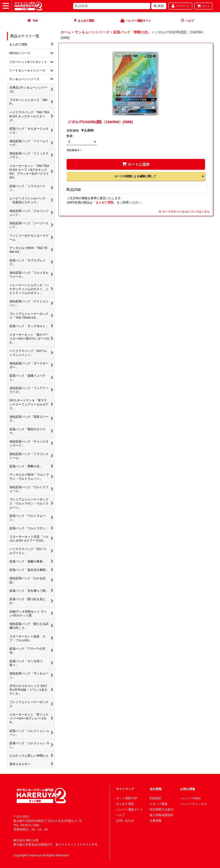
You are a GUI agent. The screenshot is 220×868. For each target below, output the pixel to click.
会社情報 (156, 789)
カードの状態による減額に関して (135, 176)
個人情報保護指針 (162, 815)
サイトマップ (125, 789)
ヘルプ (121, 815)
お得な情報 (188, 789)
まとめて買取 (105, 202)
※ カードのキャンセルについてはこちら (184, 212)
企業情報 (156, 821)
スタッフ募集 (159, 804)
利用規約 (156, 798)
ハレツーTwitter (190, 798)
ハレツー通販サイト (130, 809)
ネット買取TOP (127, 798)
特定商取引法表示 (162, 809)
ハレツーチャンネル (194, 804)
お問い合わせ (125, 821)
